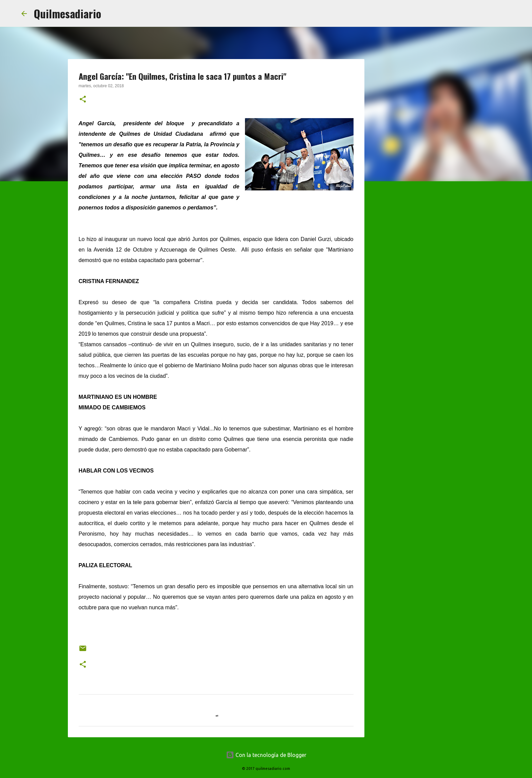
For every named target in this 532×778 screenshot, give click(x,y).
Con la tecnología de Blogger (266, 755)
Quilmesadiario (67, 13)
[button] (83, 100)
